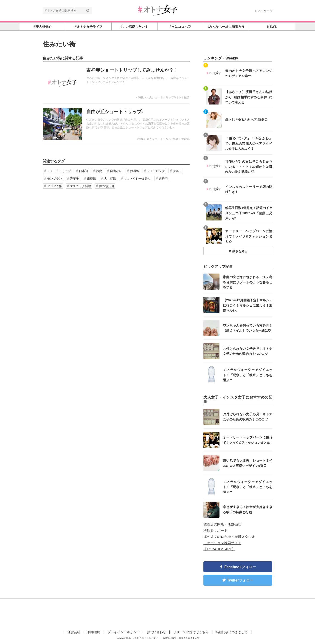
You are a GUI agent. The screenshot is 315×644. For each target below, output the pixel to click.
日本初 (83, 171)
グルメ (177, 171)
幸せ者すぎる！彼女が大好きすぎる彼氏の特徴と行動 (248, 509)
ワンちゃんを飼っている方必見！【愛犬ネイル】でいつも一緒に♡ (248, 328)
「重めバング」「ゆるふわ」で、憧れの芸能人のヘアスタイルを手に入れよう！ (249, 143)
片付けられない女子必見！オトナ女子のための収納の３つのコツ (248, 351)
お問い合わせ (156, 632)
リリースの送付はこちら (191, 632)
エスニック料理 (80, 186)
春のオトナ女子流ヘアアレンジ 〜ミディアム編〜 (249, 73)
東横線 (91, 179)
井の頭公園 (106, 186)
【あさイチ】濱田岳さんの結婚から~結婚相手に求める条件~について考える (249, 97)
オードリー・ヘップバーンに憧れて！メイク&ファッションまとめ (249, 236)
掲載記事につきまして (232, 632)
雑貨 (99, 171)
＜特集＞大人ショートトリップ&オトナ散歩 (163, 97)
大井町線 (110, 179)
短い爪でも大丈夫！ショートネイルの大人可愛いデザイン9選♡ (248, 463)
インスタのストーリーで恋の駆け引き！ (249, 189)
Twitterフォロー (240, 580)
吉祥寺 (163, 179)
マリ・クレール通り (137, 179)
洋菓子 (75, 179)
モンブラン (55, 179)
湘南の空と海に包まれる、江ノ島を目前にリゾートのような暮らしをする (248, 282)
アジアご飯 (55, 186)
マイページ (264, 11)
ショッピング (156, 171)
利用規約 (94, 632)
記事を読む (116, 83)
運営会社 (74, 632)
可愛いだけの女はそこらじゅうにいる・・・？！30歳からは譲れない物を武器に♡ (249, 166)
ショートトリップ (59, 171)
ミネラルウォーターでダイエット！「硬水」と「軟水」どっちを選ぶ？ (248, 375)
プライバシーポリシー (124, 632)
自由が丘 (116, 171)
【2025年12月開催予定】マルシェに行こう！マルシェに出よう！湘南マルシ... (248, 305)
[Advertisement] (157, 613)
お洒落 (134, 171)
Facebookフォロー (240, 567)
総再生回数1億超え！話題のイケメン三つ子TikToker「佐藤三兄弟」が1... (249, 213)
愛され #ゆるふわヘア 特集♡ (246, 120)
